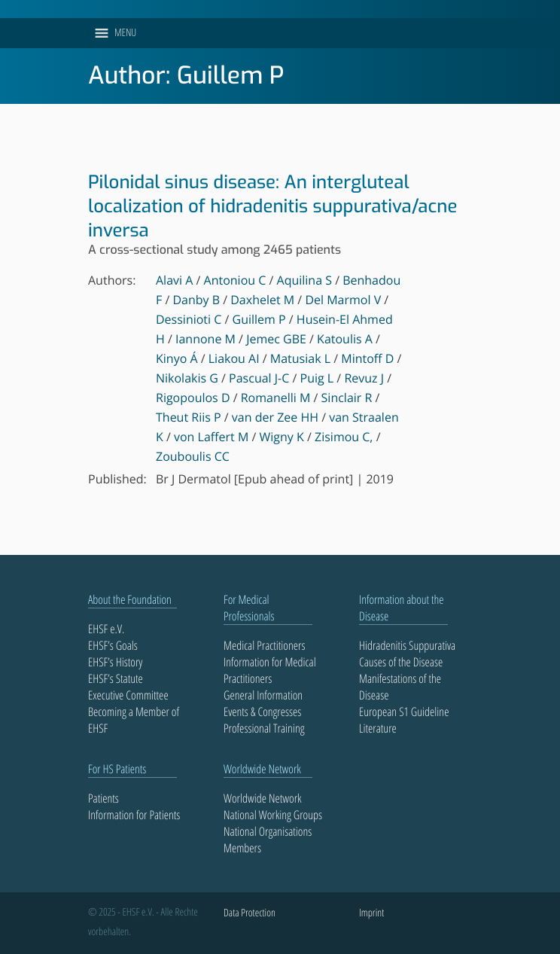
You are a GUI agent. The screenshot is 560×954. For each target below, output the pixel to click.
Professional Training (264, 728)
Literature (378, 728)
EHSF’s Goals (113, 645)
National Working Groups (273, 815)
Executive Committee (128, 695)
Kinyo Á (177, 358)
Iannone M (205, 339)
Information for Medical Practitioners (270, 670)
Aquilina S (304, 280)
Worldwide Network (263, 798)
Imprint (371, 913)
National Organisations (268, 831)
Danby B (196, 300)
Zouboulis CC (193, 456)
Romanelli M (276, 398)
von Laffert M (211, 437)
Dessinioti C (189, 319)
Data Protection (250, 913)
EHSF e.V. (106, 629)
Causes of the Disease (401, 662)
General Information (263, 695)
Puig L (317, 378)
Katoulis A (345, 339)
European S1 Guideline (404, 712)
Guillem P (259, 319)
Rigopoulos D (193, 398)
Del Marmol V (343, 300)
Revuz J (364, 378)
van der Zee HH (275, 417)
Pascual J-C (259, 378)
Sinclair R (347, 398)
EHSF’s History (115, 662)
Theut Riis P (189, 417)
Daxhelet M (262, 300)
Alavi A (174, 280)
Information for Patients (134, 815)
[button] (125, 33)
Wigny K (282, 437)
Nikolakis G (187, 378)
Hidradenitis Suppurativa (407, 645)
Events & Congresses (262, 712)
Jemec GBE (276, 339)
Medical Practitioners (264, 645)
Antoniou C (235, 280)
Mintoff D (367, 358)
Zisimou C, (344, 437)
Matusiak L (300, 358)
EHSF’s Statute (116, 678)
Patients (103, 798)
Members (242, 848)
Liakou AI (234, 358)
